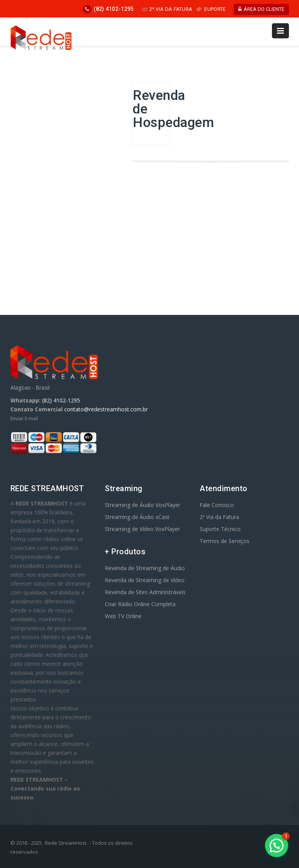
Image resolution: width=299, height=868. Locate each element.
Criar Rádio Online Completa (140, 604)
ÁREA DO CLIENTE (261, 9)
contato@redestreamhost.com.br (106, 409)
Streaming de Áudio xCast (137, 517)
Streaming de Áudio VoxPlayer (143, 505)
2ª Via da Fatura (219, 517)
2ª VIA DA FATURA (167, 9)
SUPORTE (211, 9)
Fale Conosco (217, 505)
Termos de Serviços (225, 541)
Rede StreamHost (66, 843)
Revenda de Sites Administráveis (145, 592)
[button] (277, 846)
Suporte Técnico (220, 529)
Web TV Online (123, 616)
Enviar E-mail (24, 419)
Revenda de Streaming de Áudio (145, 568)
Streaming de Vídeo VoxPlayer (142, 529)
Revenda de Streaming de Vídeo (145, 580)
